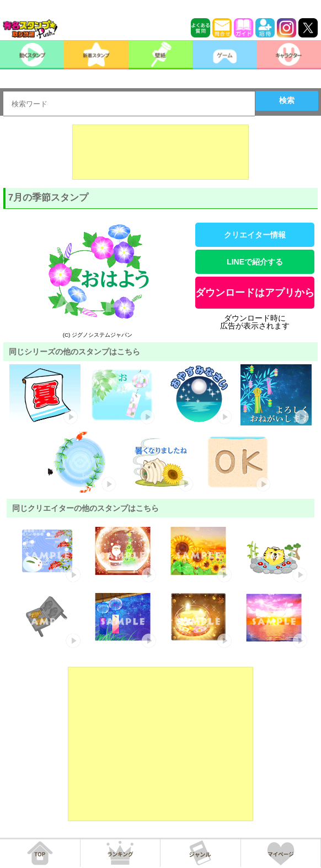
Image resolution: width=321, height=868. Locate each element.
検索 (287, 100)
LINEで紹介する (255, 262)
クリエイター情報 (255, 235)
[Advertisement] (160, 152)
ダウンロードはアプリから (255, 293)
